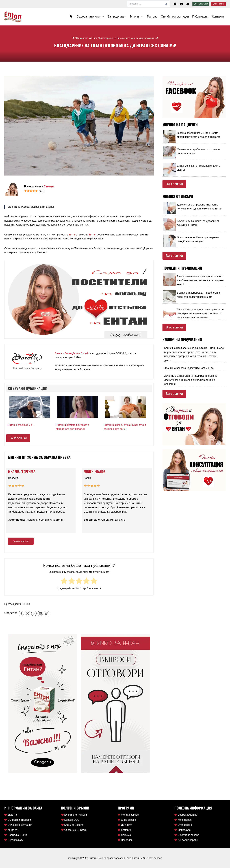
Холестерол (183, 820)
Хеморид (125, 830)
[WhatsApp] (47, 613)
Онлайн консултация (175, 17)
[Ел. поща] (188, 4)
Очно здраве (127, 820)
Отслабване (183, 825)
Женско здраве (128, 815)
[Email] (40, 613)
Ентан (73, 235)
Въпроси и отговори (18, 820)
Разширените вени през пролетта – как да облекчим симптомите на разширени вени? (200, 280)
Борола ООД (70, 820)
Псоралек (125, 840)
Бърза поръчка (201, 4)
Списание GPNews (74, 830)
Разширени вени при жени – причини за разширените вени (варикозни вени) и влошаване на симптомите (200, 313)
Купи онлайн (218, 4)
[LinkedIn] (34, 613)
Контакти (218, 17)
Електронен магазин (75, 815)
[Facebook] (175, 4)
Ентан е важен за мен (20, 425)
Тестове (152, 17)
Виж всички (18, 438)
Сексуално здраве (187, 835)
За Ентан (11, 815)
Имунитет (125, 825)
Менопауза (183, 830)
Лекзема (124, 835)
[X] (28, 613)
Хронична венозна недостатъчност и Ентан (190, 368)
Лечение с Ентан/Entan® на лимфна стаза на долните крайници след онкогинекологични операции (191, 380)
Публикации (200, 17)
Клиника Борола (72, 825)
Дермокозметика (186, 815)
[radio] (64, 581)
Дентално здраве (186, 840)
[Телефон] (182, 4)
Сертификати (14, 840)
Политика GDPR (16, 835)
